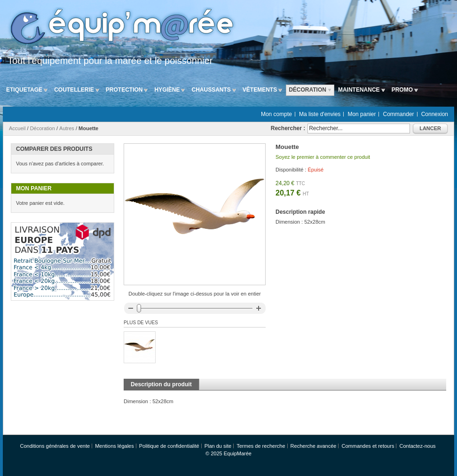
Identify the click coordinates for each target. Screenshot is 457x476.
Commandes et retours (368, 446)
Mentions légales (114, 446)
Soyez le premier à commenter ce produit (323, 157)
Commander (399, 114)
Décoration (43, 128)
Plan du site (218, 446)
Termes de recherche (261, 446)
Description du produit (161, 384)
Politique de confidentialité (169, 446)
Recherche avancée (314, 446)
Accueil (17, 128)
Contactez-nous (417, 446)
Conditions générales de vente (55, 446)
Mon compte (276, 114)
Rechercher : (288, 128)
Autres (67, 128)
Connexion (435, 114)
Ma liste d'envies (320, 114)
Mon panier (362, 114)
